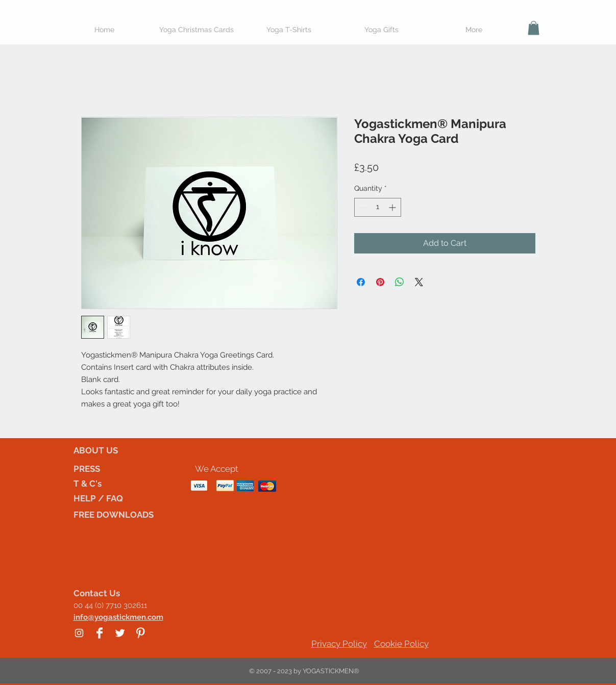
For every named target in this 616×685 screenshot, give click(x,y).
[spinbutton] (378, 207)
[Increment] (393, 207)
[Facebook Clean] (100, 633)
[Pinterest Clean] (140, 633)
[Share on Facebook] (361, 282)
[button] (534, 28)
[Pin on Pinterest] (380, 282)
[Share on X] (419, 282)
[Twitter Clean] (120, 633)
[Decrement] (362, 207)
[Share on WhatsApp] (400, 282)
